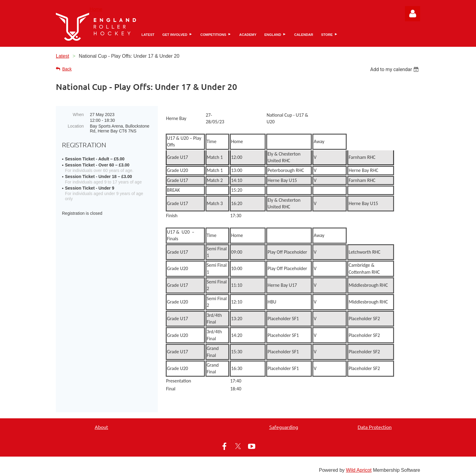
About (101, 422)
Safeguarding (284, 422)
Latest (63, 56)
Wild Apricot (359, 465)
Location (76, 126)
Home (96, 9)
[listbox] (395, 69)
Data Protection (375, 422)
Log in (413, 14)
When (78, 115)
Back (67, 69)
